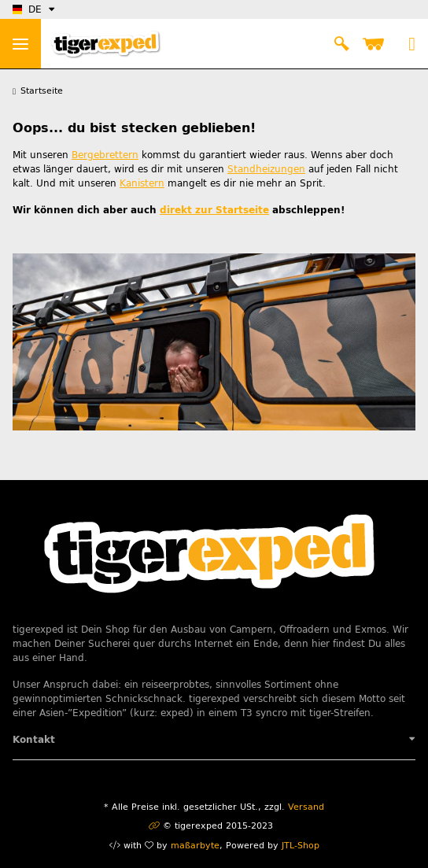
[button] (341, 44)
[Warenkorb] (376, 44)
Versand (306, 807)
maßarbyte (195, 846)
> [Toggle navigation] (20, 44)
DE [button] (27, 9)
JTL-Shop (301, 846)
